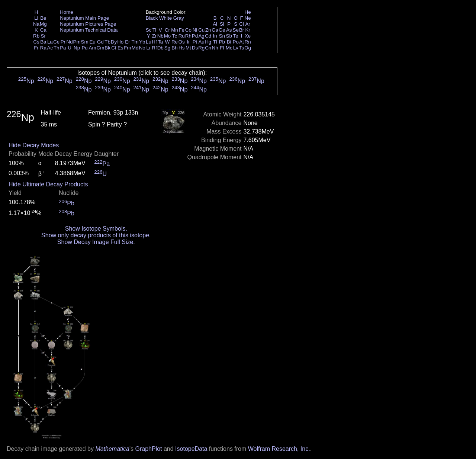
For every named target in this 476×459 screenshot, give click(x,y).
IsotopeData (191, 449)
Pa (63, 48)
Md (135, 48)
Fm (127, 48)
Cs (36, 42)
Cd (208, 36)
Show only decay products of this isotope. (96, 235)
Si (222, 24)
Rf (154, 48)
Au (201, 42)
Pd (195, 36)
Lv (236, 48)
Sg (167, 48)
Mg (43, 24)
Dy (114, 42)
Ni (195, 30)
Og (248, 48)
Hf (154, 42)
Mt (188, 48)
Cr (167, 30)
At (242, 42)
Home (67, 12)
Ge (222, 30)
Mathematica (112, 449)
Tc (175, 36)
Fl (222, 48)
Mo (168, 36)
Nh (215, 48)
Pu (84, 48)
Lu (149, 42)
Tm (135, 42)
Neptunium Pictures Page (88, 24)
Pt (195, 42)
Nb (160, 36)
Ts (242, 48)
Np (77, 48)
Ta (160, 42)
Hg (208, 42)
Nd (70, 42)
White (165, 18)
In (215, 36)
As (229, 30)
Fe (181, 30)
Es (120, 48)
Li (36, 18)
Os (182, 42)
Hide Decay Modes (34, 145)
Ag (201, 36)
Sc (149, 30)
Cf (114, 48)
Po (236, 42)
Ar (247, 24)
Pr (63, 42)
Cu (201, 30)
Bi (229, 42)
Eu (92, 42)
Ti (155, 30)
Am (93, 48)
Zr (155, 36)
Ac (50, 48)
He (248, 12)
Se (236, 30)
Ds (195, 48)
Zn (208, 30)
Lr (149, 48)
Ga (215, 30)
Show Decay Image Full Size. (96, 242)
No (142, 48)
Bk (107, 48)
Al (215, 24)
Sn (222, 36)
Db (160, 48)
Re (175, 42)
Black (152, 18)
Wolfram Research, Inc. (279, 449)
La (50, 42)
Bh (174, 48)
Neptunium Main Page (84, 18)
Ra (43, 48)
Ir (188, 42)
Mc (229, 48)
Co (188, 30)
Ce (56, 42)
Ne (248, 18)
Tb (107, 42)
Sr (43, 36)
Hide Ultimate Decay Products (48, 184)
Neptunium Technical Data (89, 30)
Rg (201, 48)
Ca (43, 30)
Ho (120, 42)
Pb (222, 42)
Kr (247, 30)
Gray (179, 18)
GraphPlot (148, 449)
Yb (142, 42)
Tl (215, 42)
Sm (85, 42)
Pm (77, 42)
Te (236, 36)
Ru (182, 36)
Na (36, 24)
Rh (188, 36)
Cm (101, 48)
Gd (100, 42)
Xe (248, 36)
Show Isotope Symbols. (96, 229)
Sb (229, 36)
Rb (36, 36)
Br (242, 30)
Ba (43, 42)
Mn (175, 30)
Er (127, 42)
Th (57, 48)
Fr (36, 48)
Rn (248, 42)
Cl (242, 24)
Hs (181, 48)
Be (43, 18)
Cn (208, 48)
